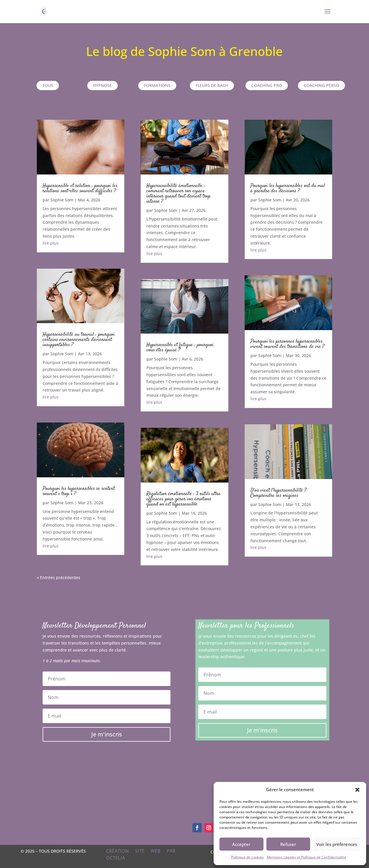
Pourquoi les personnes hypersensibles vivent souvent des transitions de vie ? (287, 344)
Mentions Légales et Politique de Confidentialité (306, 857)
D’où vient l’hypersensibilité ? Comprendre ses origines (278, 493)
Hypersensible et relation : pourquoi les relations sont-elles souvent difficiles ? (80, 188)
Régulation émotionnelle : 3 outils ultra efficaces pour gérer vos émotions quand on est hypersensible (183, 499)
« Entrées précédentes (59, 577)
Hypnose (102, 85)
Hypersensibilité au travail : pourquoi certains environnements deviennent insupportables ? (79, 340)
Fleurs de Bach (212, 85)
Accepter (241, 844)
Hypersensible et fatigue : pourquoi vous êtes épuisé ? (180, 347)
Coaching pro (267, 85)
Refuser (288, 844)
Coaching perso (321, 85)
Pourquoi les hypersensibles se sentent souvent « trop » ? (79, 491)
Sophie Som (62, 200)
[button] (357, 790)
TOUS (48, 85)
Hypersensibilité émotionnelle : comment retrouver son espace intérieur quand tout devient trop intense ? (178, 194)
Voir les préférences (337, 844)
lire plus (51, 243)
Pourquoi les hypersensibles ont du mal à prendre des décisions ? (288, 188)
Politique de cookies (247, 857)
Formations (157, 85)
